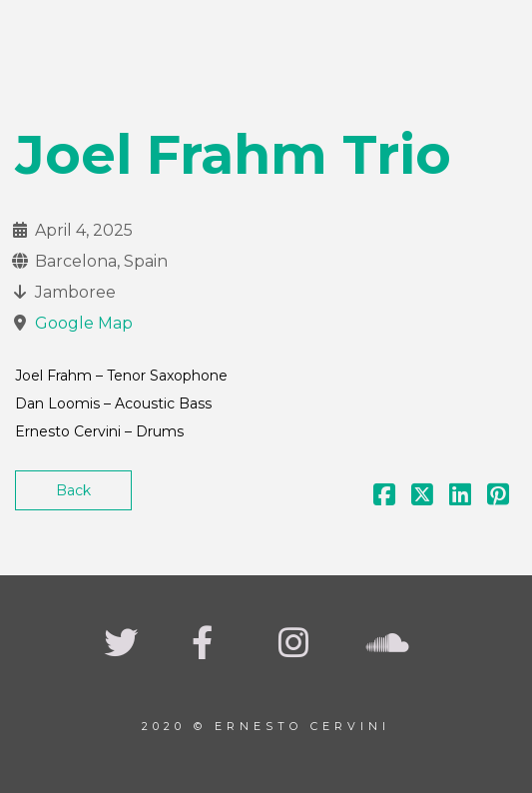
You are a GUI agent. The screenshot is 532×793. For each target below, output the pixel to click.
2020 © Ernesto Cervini (266, 726)
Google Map (84, 323)
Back (73, 490)
